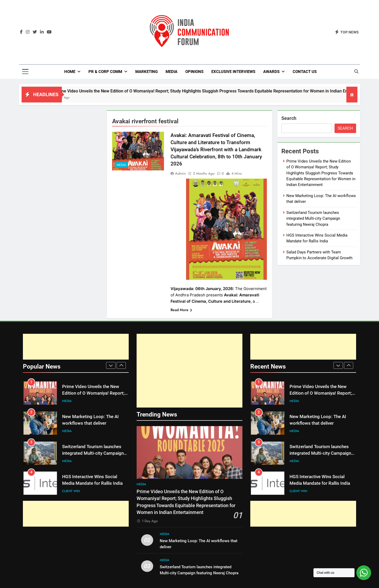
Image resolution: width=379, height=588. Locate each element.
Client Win (71, 491)
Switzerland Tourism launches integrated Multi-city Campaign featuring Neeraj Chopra (313, 219)
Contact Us (305, 72)
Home (70, 72)
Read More (181, 310)
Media (171, 72)
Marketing (146, 72)
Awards (271, 72)
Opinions (194, 72)
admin (180, 173)
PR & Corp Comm (105, 72)
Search (289, 118)
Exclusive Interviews (233, 72)
